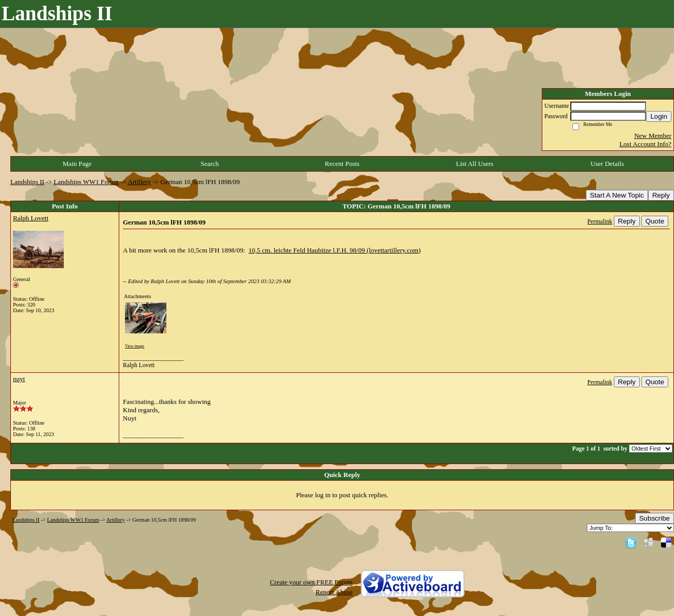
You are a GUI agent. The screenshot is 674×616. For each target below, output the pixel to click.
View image (135, 346)
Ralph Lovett (31, 218)
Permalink (600, 222)
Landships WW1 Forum (86, 182)
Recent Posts (342, 164)
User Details (607, 164)
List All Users (474, 164)
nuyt (19, 379)
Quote (655, 221)
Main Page (77, 164)
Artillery (139, 182)
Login (659, 116)
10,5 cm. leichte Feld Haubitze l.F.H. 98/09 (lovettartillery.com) (334, 250)
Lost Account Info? (645, 144)
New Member (653, 136)
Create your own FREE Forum (311, 582)
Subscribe (655, 518)
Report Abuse (334, 592)
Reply (661, 195)
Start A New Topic (617, 195)
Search (210, 164)
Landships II (27, 182)
